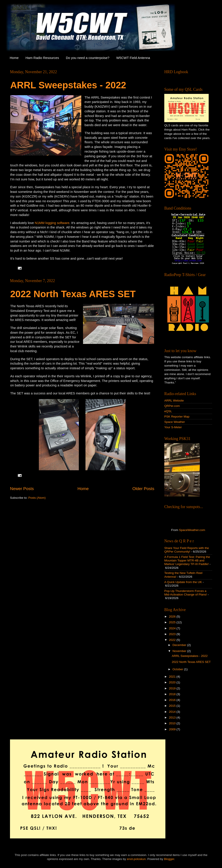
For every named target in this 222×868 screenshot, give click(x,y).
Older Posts (143, 489)
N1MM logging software (52, 223)
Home (14, 58)
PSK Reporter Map (177, 417)
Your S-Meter (173, 427)
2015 (173, 706)
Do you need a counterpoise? (88, 58)
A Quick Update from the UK (183, 582)
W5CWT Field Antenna (133, 58)
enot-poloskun (136, 859)
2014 (173, 712)
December (180, 645)
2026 (173, 617)
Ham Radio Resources (42, 58)
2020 (173, 682)
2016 (173, 700)
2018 (173, 694)
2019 (173, 688)
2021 (173, 677)
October (178, 669)
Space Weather (175, 422)
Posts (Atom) (37, 498)
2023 (173, 634)
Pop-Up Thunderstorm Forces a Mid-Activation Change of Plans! (186, 593)
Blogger (169, 859)
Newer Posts (22, 489)
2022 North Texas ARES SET (73, 294)
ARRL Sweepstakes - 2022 (68, 85)
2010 (173, 723)
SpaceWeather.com (192, 530)
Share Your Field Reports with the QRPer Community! (187, 550)
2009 (173, 729)
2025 (173, 622)
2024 (173, 628)
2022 (173, 640)
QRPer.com (172, 406)
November (180, 651)
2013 (173, 718)
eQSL (168, 411)
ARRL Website (174, 401)
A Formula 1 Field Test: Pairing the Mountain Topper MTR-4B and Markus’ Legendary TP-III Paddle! (187, 560)
